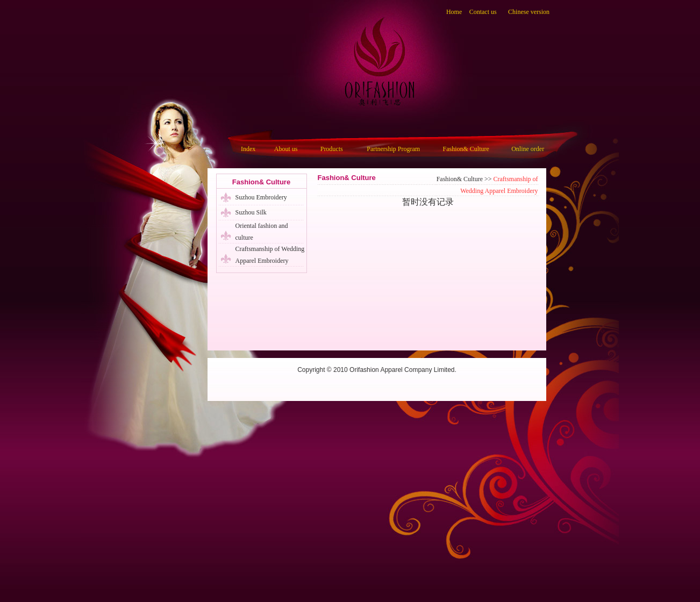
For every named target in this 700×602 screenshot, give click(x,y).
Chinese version (529, 12)
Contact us (483, 12)
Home (454, 12)
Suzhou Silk (251, 212)
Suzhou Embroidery (261, 197)
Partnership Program (393, 149)
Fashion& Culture (466, 149)
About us (286, 149)
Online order (528, 149)
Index (248, 149)
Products (332, 149)
